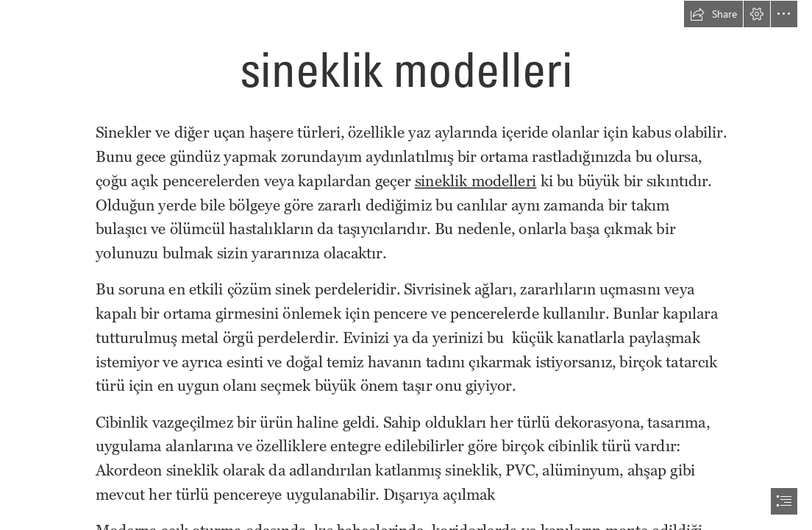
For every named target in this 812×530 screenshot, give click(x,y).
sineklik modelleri (476, 181)
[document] (406, 265)
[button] (713, 14)
